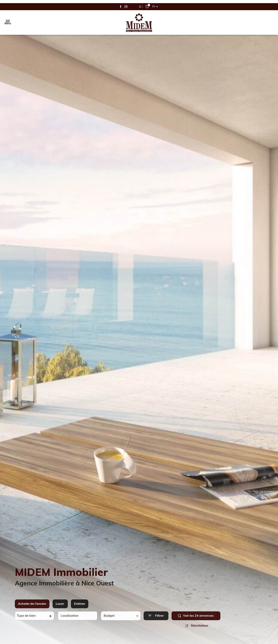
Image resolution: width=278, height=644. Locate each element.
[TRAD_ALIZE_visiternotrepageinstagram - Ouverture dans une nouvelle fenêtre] (126, 7)
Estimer (80, 606)
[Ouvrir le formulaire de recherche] (156, 618)
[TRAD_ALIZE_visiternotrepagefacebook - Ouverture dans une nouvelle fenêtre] (121, 7)
